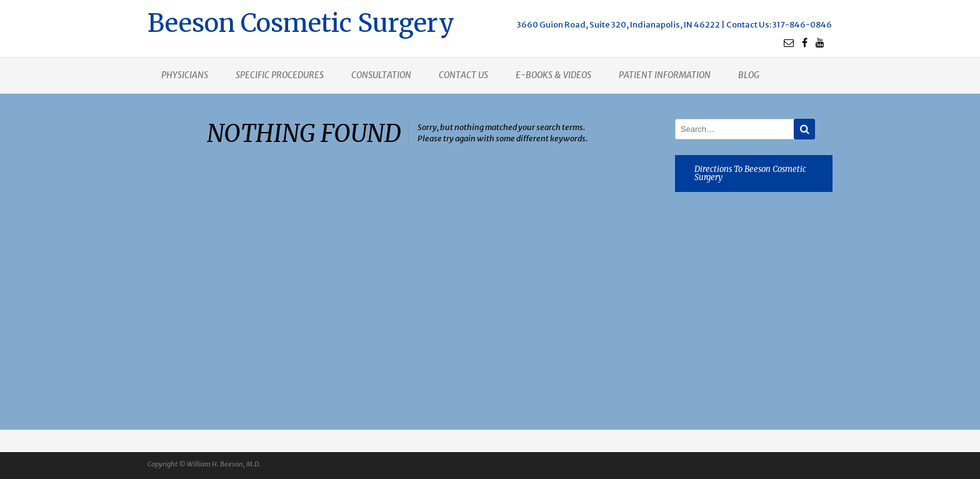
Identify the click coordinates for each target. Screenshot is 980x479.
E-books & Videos (553, 75)
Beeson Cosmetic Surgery (301, 22)
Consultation (381, 75)
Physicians (185, 75)
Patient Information (665, 75)
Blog (749, 75)
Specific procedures (280, 75)
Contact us (463, 75)
